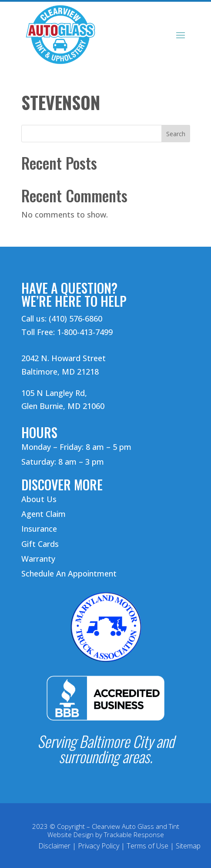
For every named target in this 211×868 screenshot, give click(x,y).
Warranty (38, 559)
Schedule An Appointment (69, 573)
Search (176, 134)
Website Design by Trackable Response (106, 834)
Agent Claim (44, 514)
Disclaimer (54, 846)
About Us (39, 499)
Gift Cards (40, 544)
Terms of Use (147, 846)
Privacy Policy (99, 846)
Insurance (39, 529)
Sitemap (188, 846)
